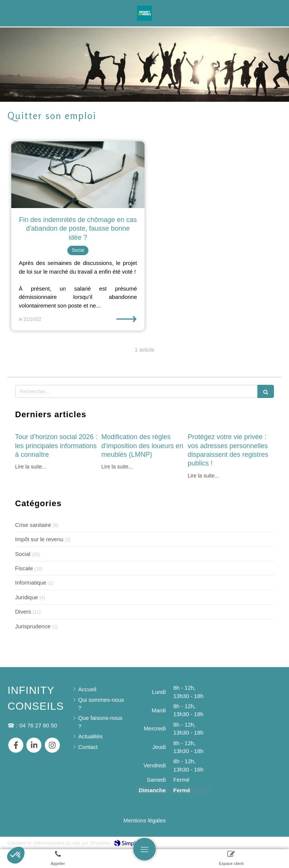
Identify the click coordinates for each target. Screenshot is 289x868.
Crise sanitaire (33, 525)
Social (23, 554)
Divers (23, 612)
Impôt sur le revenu (39, 539)
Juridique (27, 597)
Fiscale (24, 568)
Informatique (31, 582)
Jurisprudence (33, 626)
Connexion (268, 842)
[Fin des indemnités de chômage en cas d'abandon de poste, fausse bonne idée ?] (78, 175)
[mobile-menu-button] (144, 849)
